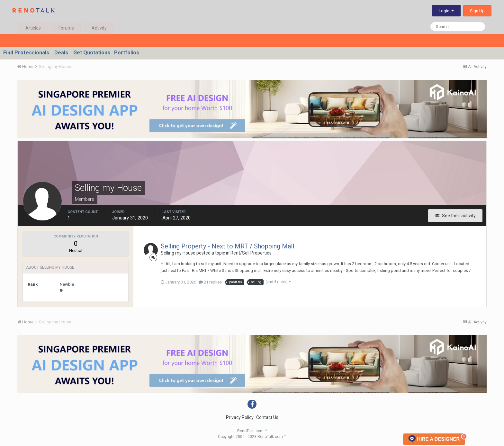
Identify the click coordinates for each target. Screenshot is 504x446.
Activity (99, 28)
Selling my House (178, 253)
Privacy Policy (240, 417)
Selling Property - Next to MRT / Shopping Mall (227, 246)
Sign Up (477, 11)
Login (446, 11)
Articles (33, 28)
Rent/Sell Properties (251, 253)
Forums (66, 28)
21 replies (210, 282)
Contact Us (267, 417)
